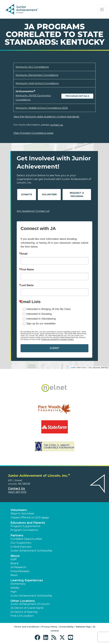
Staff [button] (14, 559)
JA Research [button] (18, 567)
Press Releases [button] (20, 571)
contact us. (57, 125)
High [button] (14, 592)
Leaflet (73, 368)
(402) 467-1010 (17, 492)
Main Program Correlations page (33, 133)
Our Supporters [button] (21, 543)
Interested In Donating (39, 314)
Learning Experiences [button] (27, 580)
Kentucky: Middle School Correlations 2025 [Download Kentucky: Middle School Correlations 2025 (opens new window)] (42, 108)
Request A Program (77, 195)
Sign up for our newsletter (41, 324)
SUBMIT (54, 348)
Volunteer (49, 194)
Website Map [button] (83, 627)
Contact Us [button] (16, 488)
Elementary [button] (18, 584)
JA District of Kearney (24, 612)
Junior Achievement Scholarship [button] (31, 551)
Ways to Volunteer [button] (22, 513)
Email (24, 254)
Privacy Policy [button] (49, 627)
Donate (27, 194)
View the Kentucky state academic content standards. (46, 117)
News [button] (14, 575)
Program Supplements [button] (25, 526)
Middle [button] (15, 588)
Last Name (27, 285)
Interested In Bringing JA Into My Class (49, 309)
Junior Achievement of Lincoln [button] (30, 604)
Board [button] (14, 563)
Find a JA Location (22, 616)
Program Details (77, 96)
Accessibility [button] (66, 627)
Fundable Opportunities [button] (26, 539)
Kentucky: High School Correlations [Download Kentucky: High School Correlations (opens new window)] (37, 83)
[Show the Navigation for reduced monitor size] (102, 9)
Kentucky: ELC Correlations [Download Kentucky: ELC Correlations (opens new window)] (32, 67)
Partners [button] (17, 535)
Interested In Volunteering (41, 319)
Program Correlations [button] (24, 530)
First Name (27, 270)
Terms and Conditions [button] (27, 627)
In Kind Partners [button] (21, 547)
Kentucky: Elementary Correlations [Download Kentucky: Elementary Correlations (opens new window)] (37, 75)
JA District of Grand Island (27, 608)
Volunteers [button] (19, 510)
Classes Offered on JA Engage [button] (30, 517)
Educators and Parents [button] (28, 523)
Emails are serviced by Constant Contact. (58, 339)
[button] (38, 637)
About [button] (15, 556)
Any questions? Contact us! (33, 211)
